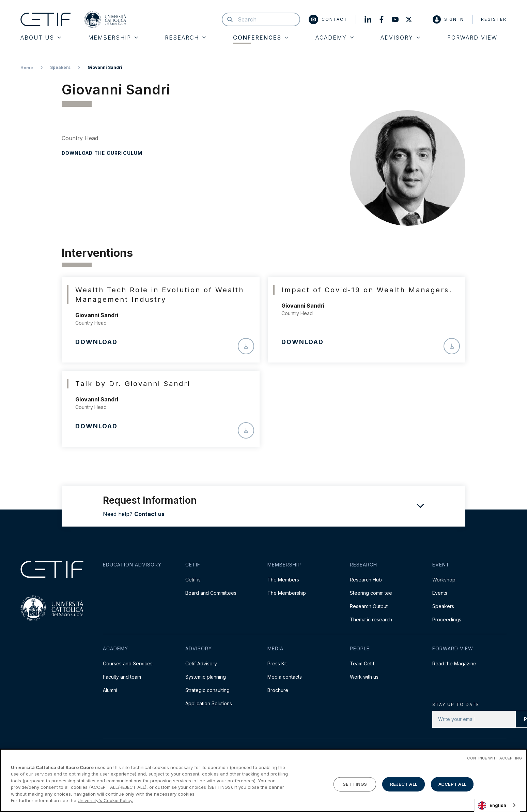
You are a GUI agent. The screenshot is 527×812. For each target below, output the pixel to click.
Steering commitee (371, 593)
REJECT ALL (404, 785)
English (492, 806)
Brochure (278, 690)
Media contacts (285, 677)
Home (27, 68)
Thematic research (371, 619)
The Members (283, 580)
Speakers (60, 67)
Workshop (444, 580)
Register (494, 19)
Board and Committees (211, 593)
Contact (328, 19)
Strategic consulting (207, 690)
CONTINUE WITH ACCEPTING (494, 759)
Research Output (369, 606)
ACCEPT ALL (452, 785)
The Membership (287, 593)
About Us (41, 38)
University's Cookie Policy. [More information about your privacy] (105, 801)
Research (185, 38)
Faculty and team (122, 677)
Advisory (400, 38)
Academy (335, 38)
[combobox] (497, 805)
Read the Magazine (454, 663)
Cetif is (193, 580)
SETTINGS (355, 785)
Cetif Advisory (201, 663)
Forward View (472, 38)
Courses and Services (128, 663)
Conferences (261, 38)
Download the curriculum (102, 153)
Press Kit (277, 663)
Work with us (364, 677)
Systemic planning (206, 677)
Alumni (110, 690)
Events (440, 593)
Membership (113, 38)
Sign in (448, 19)
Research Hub (366, 580)
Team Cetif (362, 663)
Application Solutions (209, 703)
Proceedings (447, 619)
